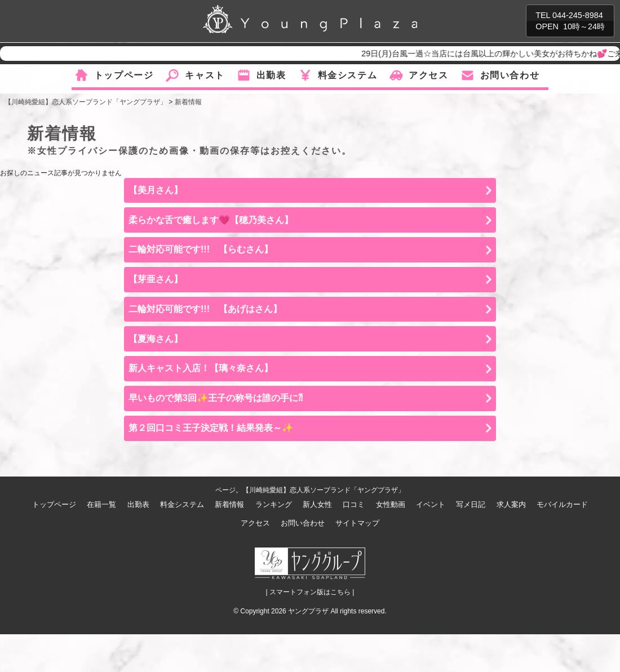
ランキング (274, 504)
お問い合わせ (510, 75)
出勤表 (271, 75)
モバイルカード (562, 504)
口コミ (354, 504)
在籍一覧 (101, 504)
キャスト (205, 75)
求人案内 (511, 504)
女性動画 (391, 504)
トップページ (124, 75)
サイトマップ (357, 523)
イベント (431, 504)
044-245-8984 (578, 15)
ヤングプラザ (308, 611)
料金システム (348, 75)
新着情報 (229, 504)
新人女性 (317, 504)
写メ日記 (471, 504)
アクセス (428, 75)
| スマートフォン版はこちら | (310, 592)
